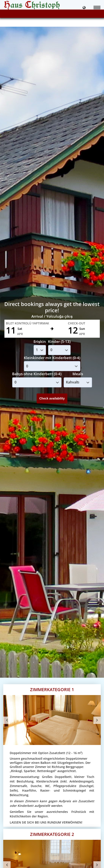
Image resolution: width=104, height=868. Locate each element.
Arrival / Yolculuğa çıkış (52, 316)
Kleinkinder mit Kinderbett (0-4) (52, 358)
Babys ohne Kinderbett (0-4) (37, 374)
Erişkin (40, 341)
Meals (78, 374)
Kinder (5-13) (59, 341)
